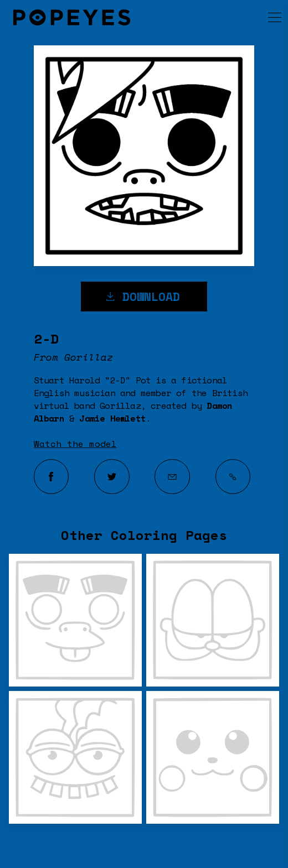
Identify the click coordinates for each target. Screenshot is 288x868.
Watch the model (75, 444)
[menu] (264, 17)
